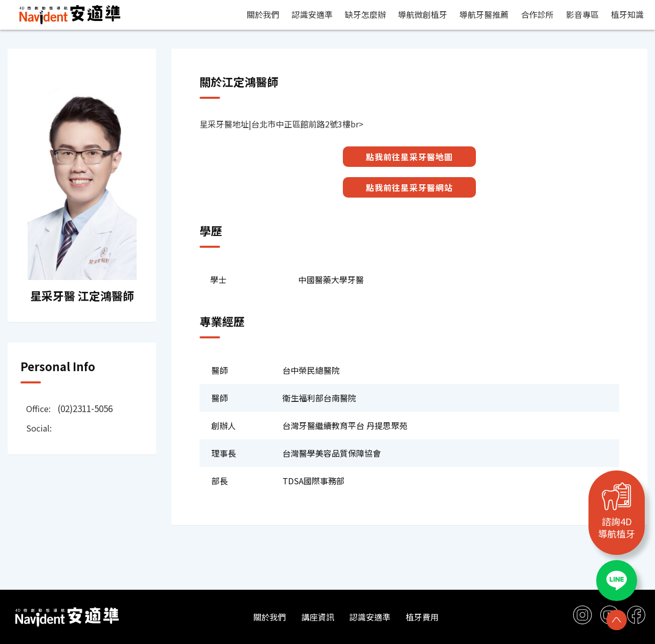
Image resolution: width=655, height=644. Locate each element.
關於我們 (263, 14)
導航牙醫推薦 (484, 14)
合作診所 (537, 14)
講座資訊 (318, 617)
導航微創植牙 (423, 14)
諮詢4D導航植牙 (617, 527)
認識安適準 (312, 14)
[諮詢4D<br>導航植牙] (617, 496)
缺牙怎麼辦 (365, 14)
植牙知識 (627, 14)
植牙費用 (422, 617)
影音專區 (582, 14)
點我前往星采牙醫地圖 (409, 157)
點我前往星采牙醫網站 (409, 187)
